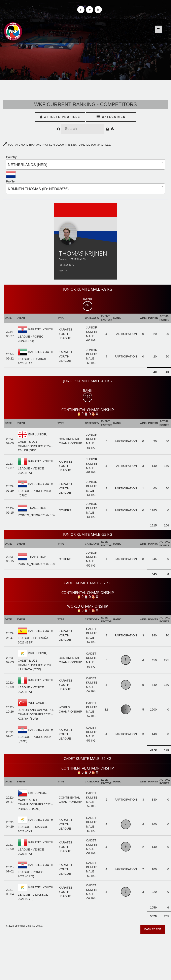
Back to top (153, 929)
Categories (111, 117)
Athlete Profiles (60, 117)
